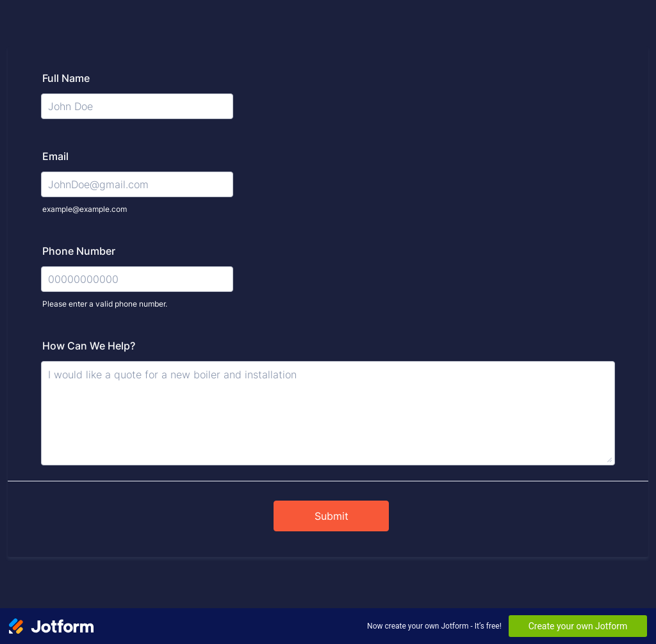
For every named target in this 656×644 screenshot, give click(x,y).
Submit (332, 516)
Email (55, 156)
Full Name (66, 78)
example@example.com (85, 209)
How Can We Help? (89, 346)
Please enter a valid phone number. (105, 304)
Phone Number (79, 251)
